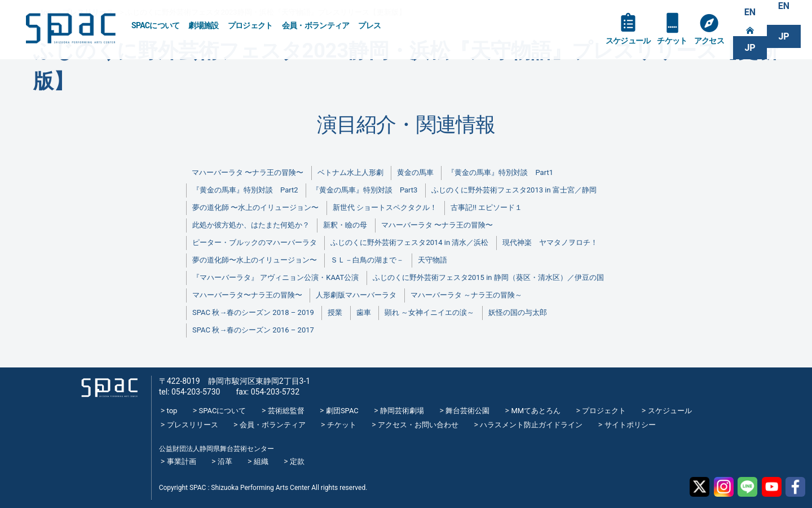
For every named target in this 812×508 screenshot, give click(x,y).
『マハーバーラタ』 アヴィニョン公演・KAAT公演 (275, 277)
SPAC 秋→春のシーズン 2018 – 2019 (253, 312)
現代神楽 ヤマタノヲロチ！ (550, 242)
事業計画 (182, 461)
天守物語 (433, 260)
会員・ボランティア (316, 25)
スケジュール (628, 41)
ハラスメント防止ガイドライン (531, 425)
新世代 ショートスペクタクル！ (385, 207)
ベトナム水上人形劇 (350, 172)
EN (750, 12)
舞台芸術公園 (467, 411)
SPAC (70, 29)
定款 (297, 461)
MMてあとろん (536, 411)
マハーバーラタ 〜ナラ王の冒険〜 (248, 172)
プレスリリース (193, 425)
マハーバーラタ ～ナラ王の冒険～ (466, 295)
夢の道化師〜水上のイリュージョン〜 (255, 260)
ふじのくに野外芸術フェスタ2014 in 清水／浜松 (409, 242)
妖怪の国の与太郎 (518, 312)
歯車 (364, 312)
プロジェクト (250, 25)
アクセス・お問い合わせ (418, 425)
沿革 (225, 461)
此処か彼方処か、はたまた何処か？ (251, 225)
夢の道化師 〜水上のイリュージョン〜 (255, 207)
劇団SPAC (342, 411)
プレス (369, 25)
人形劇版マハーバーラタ (356, 295)
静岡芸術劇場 (402, 411)
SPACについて (155, 25)
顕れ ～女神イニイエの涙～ (429, 312)
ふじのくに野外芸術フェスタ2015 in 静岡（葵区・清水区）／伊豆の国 (488, 277)
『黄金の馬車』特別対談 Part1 (500, 172)
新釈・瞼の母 (345, 225)
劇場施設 (203, 25)
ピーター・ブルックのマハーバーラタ (255, 242)
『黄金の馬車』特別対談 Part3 (365, 190)
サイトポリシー (630, 425)
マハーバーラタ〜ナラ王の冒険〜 (247, 295)
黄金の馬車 (415, 172)
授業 (335, 312)
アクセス (709, 41)
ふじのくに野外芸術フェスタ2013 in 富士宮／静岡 (514, 190)
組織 (261, 461)
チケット (672, 41)
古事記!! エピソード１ (486, 207)
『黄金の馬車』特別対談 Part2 (245, 190)
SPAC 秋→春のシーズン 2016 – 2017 (253, 330)
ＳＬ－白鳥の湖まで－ (367, 260)
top (172, 411)
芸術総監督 (286, 411)
